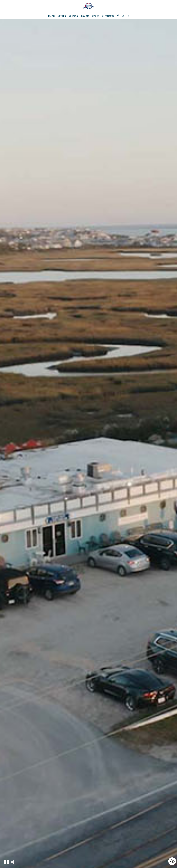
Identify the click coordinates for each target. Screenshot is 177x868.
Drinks (62, 16)
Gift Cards (108, 16)
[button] (7, 862)
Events (85, 16)
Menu (51, 16)
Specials (73, 16)
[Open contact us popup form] (172, 861)
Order (96, 16)
